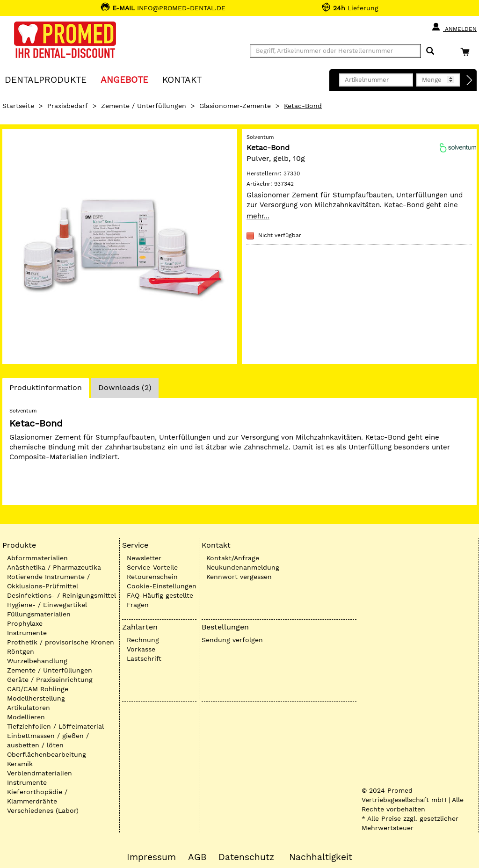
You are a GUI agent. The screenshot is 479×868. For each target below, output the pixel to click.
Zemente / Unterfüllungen (144, 106)
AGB (197, 857)
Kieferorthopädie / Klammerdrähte (37, 796)
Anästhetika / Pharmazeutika (54, 567)
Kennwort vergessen (239, 577)
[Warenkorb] (467, 52)
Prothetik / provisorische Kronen (61, 642)
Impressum (151, 857)
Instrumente (27, 633)
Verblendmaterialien (40, 773)
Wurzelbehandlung (37, 661)
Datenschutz (246, 857)
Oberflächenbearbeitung (47, 754)
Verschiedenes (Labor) (43, 810)
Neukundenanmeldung (243, 567)
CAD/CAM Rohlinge (38, 689)
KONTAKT (182, 79)
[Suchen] (430, 51)
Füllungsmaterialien (39, 614)
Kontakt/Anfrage (233, 558)
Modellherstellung (36, 698)
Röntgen (21, 651)
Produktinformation (45, 390)
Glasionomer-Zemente (235, 106)
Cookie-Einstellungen (162, 586)
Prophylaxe (25, 623)
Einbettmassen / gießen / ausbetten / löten (48, 740)
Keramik (20, 764)
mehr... (258, 216)
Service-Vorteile (152, 567)
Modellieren (26, 717)
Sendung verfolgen (232, 640)
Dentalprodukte (46, 79)
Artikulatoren (29, 708)
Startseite (18, 106)
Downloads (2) (125, 387)
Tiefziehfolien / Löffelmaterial (55, 726)
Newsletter (144, 558)
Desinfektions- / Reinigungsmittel (62, 595)
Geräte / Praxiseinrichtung (50, 680)
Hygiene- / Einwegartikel (47, 605)
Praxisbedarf (68, 106)
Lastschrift (144, 658)
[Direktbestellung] (470, 80)
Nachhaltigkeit (321, 857)
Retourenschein (152, 577)
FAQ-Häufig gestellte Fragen (160, 600)
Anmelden (454, 27)
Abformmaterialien (37, 558)
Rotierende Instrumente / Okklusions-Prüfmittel (48, 581)
